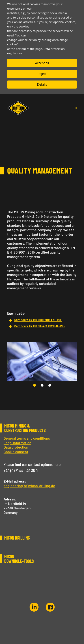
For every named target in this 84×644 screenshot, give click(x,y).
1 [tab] (35, 386)
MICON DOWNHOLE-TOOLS (19, 559)
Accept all (42, 63)
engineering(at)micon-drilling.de (29, 486)
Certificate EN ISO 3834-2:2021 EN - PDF (40, 326)
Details (42, 84)
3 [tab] (51, 386)
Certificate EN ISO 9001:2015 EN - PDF (38, 320)
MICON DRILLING (17, 538)
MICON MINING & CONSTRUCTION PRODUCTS (25, 428)
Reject (42, 74)
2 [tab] (43, 386)
